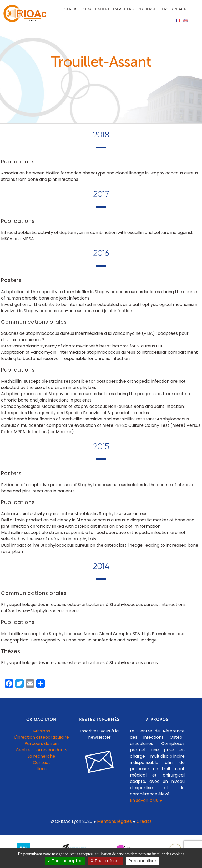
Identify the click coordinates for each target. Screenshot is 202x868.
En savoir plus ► (147, 803)
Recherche (148, 9)
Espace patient (95, 9)
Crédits (144, 824)
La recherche (41, 759)
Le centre (69, 9)
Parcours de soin (42, 746)
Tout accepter (65, 861)
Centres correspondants (42, 753)
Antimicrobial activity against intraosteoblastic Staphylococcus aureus (74, 517)
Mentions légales (114, 824)
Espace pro (124, 9)
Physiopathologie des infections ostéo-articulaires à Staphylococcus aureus (79, 666)
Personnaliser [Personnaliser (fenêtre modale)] (142, 861)
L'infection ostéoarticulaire (42, 740)
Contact (42, 765)
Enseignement (175, 9)
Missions (42, 734)
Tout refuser (105, 861)
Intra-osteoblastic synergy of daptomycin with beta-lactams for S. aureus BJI (82, 349)
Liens (42, 771)
